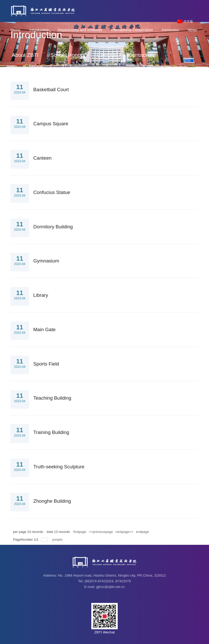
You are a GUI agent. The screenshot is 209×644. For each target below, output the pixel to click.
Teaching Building (52, 398)
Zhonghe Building (52, 501)
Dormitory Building (53, 227)
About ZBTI (25, 55)
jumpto (58, 540)
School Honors (68, 55)
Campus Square (51, 124)
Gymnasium (46, 261)
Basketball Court (51, 90)
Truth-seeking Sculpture (59, 467)
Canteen (43, 158)
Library (41, 295)
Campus (107, 55)
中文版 (188, 21)
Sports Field (46, 364)
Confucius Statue (52, 192)
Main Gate (44, 329)
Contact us (141, 55)
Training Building (51, 432)
